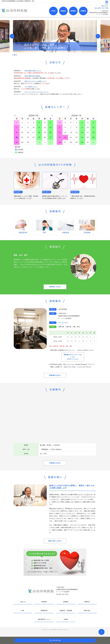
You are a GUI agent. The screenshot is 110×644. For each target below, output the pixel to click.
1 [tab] (13, 55)
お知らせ (23, 605)
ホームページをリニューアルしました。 (37, 92)
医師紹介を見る (55, 287)
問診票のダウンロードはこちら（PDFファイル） (73, 358)
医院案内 (73, 11)
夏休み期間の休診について (33, 71)
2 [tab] (15, 55)
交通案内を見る (55, 465)
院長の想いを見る (55, 544)
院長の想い (87, 614)
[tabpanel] (55, 36)
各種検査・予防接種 (66, 614)
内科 (23, 614)
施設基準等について (44, 623)
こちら (77, 368)
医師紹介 (63, 11)
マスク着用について (31, 87)
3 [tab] (17, 55)
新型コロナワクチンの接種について (36, 81)
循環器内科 (44, 614)
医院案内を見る (55, 377)
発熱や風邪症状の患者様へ (33, 76)
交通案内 (83, 11)
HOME (53, 11)
